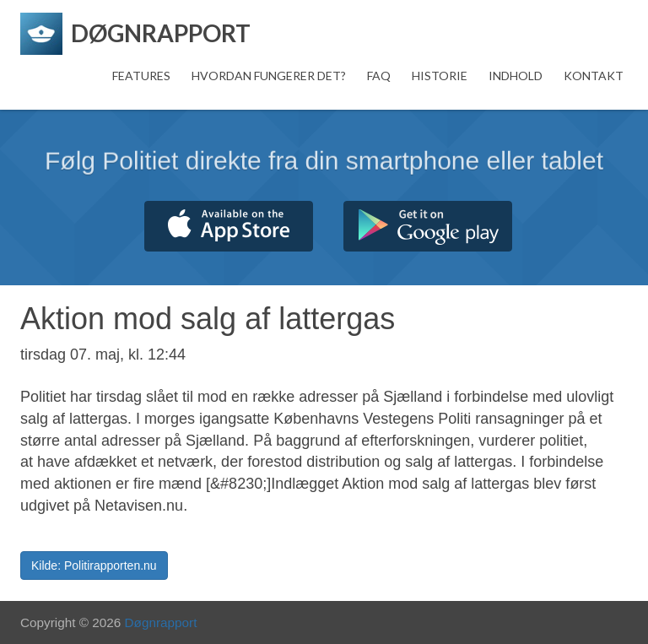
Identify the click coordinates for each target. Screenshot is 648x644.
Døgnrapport (161, 622)
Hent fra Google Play (428, 226)
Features (141, 76)
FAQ (379, 76)
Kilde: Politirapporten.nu (94, 566)
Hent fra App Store (229, 226)
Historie (440, 76)
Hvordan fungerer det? (269, 76)
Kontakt (594, 76)
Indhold (516, 76)
